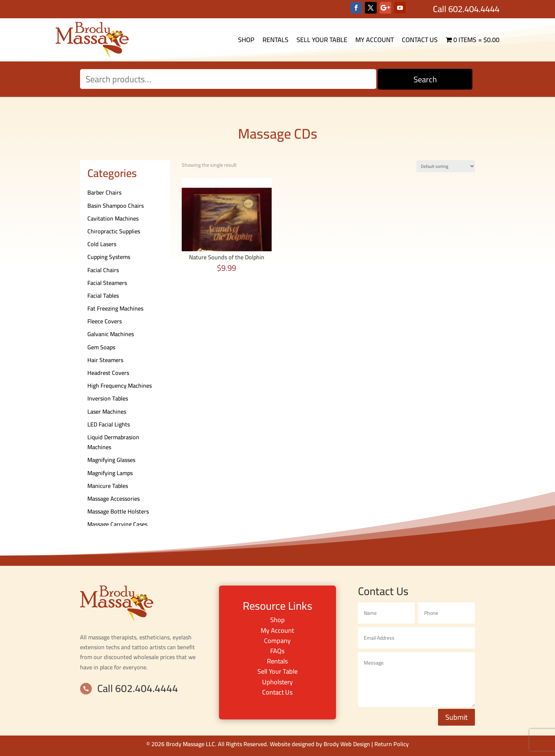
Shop (246, 40)
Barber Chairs (104, 192)
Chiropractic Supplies (114, 231)
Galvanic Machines (111, 334)
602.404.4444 (474, 9)
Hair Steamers (105, 360)
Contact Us (420, 40)
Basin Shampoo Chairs (116, 206)
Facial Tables (103, 296)
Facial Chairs (103, 270)
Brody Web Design (347, 744)
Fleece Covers (105, 321)
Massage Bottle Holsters (118, 511)
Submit (456, 717)
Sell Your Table (322, 40)
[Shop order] (446, 166)
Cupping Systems (109, 257)
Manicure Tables (108, 486)
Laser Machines (107, 411)
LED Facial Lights (109, 424)
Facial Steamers (107, 283)
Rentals (275, 40)
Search (425, 79)
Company (277, 641)
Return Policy (392, 744)
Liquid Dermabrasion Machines (113, 442)
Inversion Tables (108, 398)
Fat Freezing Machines (115, 308)
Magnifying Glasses (111, 460)
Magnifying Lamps (110, 473)
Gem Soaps (101, 347)
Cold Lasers (102, 244)
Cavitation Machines (113, 218)
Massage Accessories (114, 499)
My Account (375, 40)
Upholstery (277, 682)
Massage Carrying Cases (117, 524)
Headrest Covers (108, 373)
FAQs (277, 651)
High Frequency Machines (120, 385)
